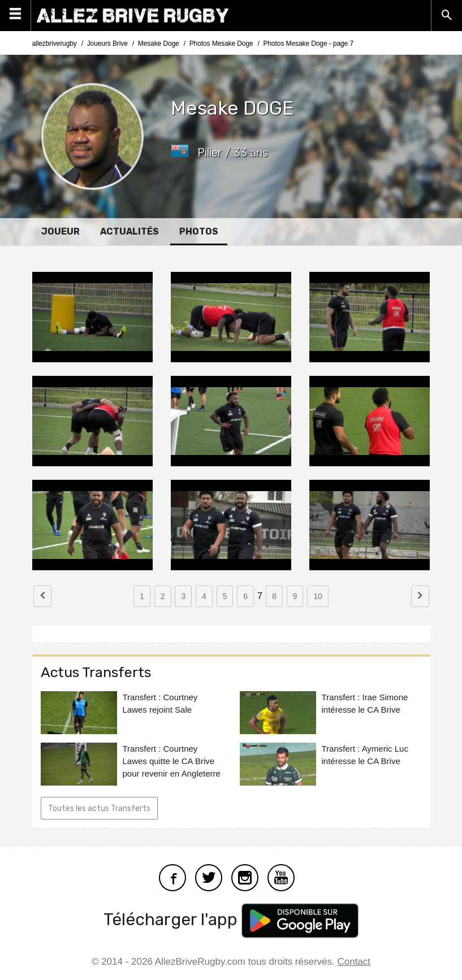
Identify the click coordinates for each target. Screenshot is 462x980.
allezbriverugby (55, 44)
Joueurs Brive (107, 44)
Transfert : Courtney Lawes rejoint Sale (160, 703)
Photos (199, 231)
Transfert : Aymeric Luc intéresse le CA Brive (365, 755)
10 (318, 596)
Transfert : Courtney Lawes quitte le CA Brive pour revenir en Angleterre (172, 761)
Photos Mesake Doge (221, 44)
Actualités (129, 231)
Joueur (61, 231)
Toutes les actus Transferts (99, 808)
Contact (354, 962)
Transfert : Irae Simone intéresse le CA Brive (365, 703)
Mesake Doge (159, 44)
